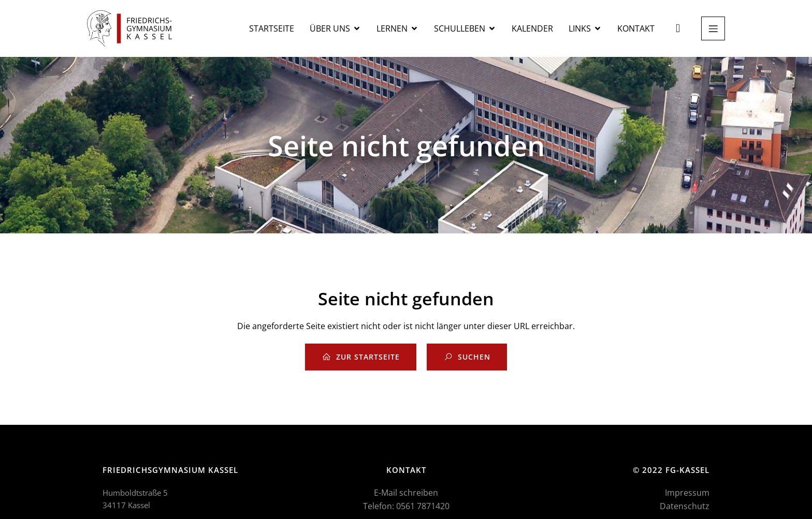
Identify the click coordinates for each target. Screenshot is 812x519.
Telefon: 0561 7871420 (406, 506)
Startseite (272, 28)
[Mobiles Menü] (713, 28)
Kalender (532, 28)
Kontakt (636, 28)
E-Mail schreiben (406, 493)
